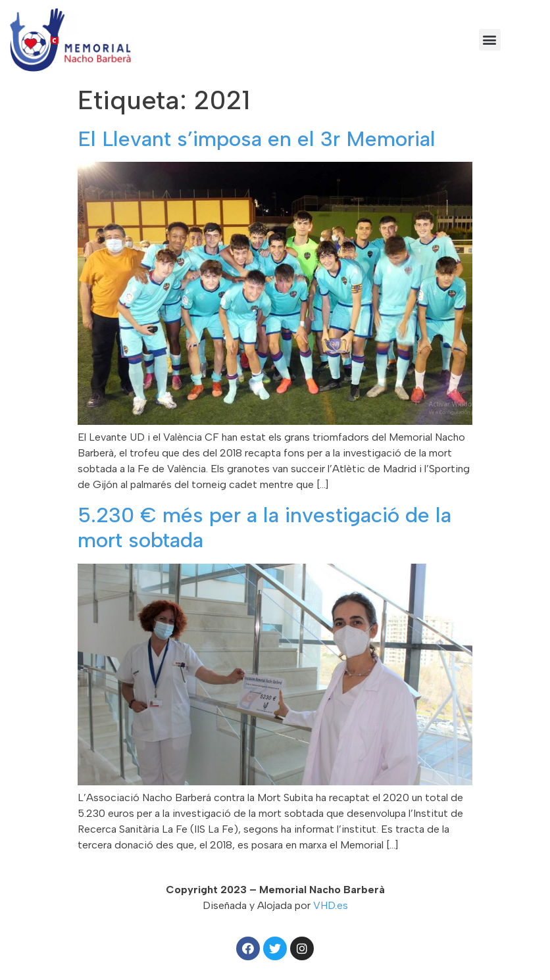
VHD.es (331, 905)
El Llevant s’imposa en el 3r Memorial (257, 139)
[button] (490, 40)
